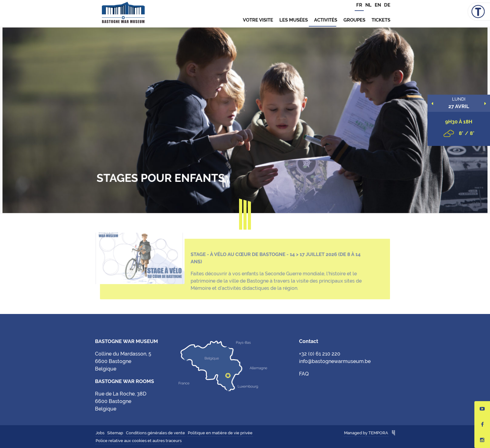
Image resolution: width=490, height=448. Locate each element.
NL (368, 5)
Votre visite (258, 20)
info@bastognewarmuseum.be (335, 361)
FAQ (304, 374)
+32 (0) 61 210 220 (320, 354)
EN (378, 5)
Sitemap (115, 433)
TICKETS (381, 20)
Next (485, 103)
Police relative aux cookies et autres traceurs (139, 441)
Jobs (100, 433)
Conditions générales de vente (155, 433)
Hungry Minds (393, 433)
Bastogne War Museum (123, 13)
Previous (432, 103)
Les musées (294, 20)
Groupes (354, 20)
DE (387, 5)
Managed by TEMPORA (366, 433)
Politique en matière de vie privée (220, 433)
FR (359, 5)
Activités (326, 20)
